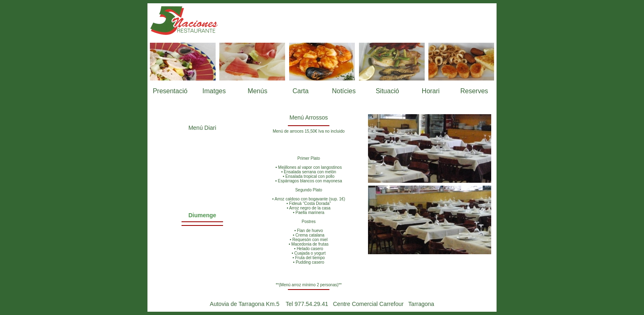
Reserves (474, 91)
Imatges (214, 91)
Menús (258, 91)
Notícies (344, 91)
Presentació (170, 91)
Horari (431, 91)
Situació (388, 91)
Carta (300, 91)
